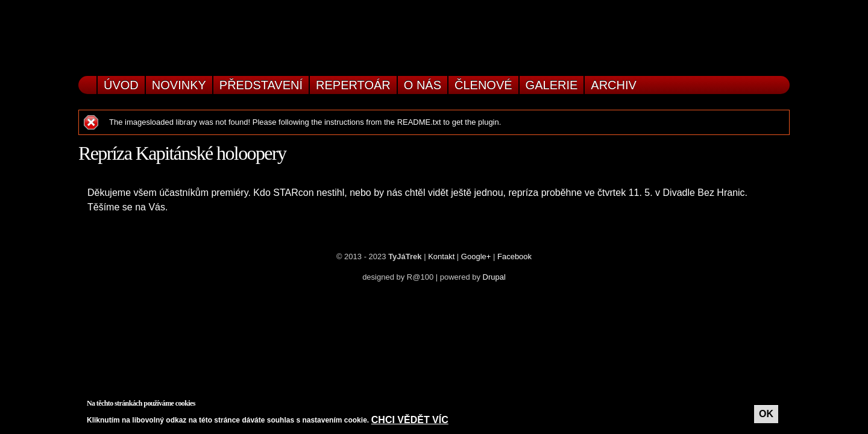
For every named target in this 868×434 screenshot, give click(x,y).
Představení (261, 85)
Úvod (121, 85)
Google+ (476, 256)
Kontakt (441, 256)
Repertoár (353, 85)
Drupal (494, 277)
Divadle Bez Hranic (704, 193)
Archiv (614, 85)
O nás (423, 85)
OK (766, 414)
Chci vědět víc (410, 420)
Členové (483, 85)
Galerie (552, 85)
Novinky (179, 85)
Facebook (514, 256)
